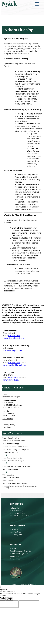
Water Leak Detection (11, 478)
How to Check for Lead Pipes (14, 441)
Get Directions (8, 419)
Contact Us (15, 559)
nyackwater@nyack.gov (11, 397)
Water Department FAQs (12, 438)
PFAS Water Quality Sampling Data (16, 449)
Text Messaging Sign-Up (21, 551)
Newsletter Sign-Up (19, 554)
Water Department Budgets (13, 461)
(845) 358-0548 (23, 516)
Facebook (16, 529)
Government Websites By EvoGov (23, 585)
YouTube (16, 532)
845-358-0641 (14, 336)
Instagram (16, 535)
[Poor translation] (9, 599)
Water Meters (8, 481)
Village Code (16, 556)
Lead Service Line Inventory (13, 458)
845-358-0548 (14, 363)
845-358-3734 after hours (12, 405)
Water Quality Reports (11, 469)
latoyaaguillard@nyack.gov (14, 365)
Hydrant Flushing (12, 444)
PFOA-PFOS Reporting (11, 452)
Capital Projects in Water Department (17, 466)
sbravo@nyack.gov (11, 380)
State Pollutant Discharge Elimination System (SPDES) (20, 487)
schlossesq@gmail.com (13, 350)
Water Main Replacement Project (15, 483)
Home (13, 548)
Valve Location (8, 475)
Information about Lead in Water (15, 447)
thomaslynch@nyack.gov (13, 338)
